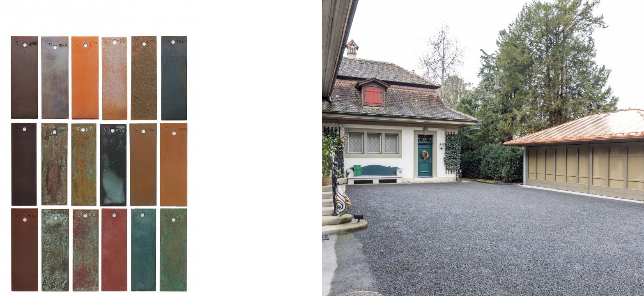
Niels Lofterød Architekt (52, 17)
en (627, 17)
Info (608, 17)
